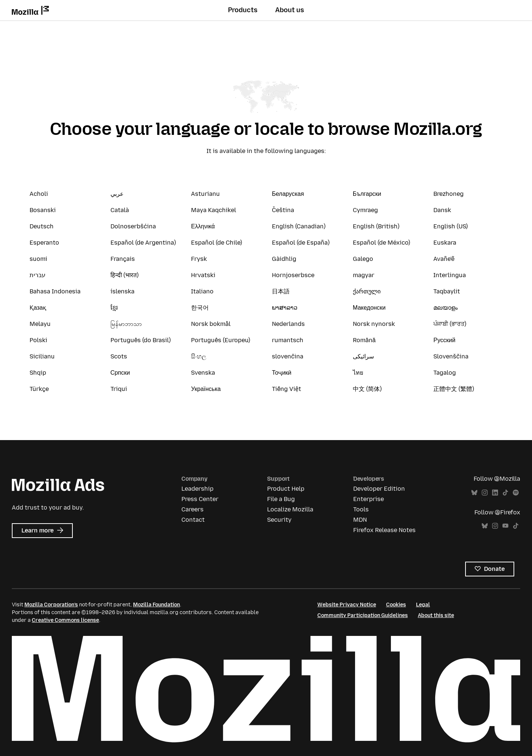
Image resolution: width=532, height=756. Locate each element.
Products (243, 10)
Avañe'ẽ (444, 259)
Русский (444, 340)
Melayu (40, 324)
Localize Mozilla (290, 509)
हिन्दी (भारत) (125, 275)
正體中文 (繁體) (454, 389)
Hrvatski (203, 275)
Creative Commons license (65, 620)
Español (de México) (381, 243)
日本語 (281, 291)
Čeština (283, 210)
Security (279, 520)
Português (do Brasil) (141, 340)
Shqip (38, 373)
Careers (192, 509)
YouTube (505, 526)
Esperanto (44, 243)
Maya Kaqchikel (214, 210)
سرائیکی (363, 356)
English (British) (376, 226)
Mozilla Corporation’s (51, 605)
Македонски (369, 308)
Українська (206, 389)
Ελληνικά (203, 226)
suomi (38, 259)
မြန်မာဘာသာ (126, 324)
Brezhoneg (449, 194)
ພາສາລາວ (285, 308)
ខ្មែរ (114, 308)
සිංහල (199, 356)
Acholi (39, 194)
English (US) (451, 226)
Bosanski (43, 210)
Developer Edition (379, 489)
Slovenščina (451, 356)
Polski (38, 340)
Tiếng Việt (287, 389)
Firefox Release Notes (384, 530)
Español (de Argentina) (143, 243)
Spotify (516, 493)
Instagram (485, 493)
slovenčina (288, 356)
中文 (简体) (367, 389)
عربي (117, 194)
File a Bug (281, 499)
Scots (119, 356)
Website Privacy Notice (347, 605)
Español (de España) (301, 243)
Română (364, 340)
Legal (423, 605)
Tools (361, 509)
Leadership (197, 489)
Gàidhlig (284, 259)
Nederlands (288, 324)
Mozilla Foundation (156, 605)
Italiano (202, 291)
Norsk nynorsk (374, 324)
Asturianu (205, 194)
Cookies (396, 605)
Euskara (445, 243)
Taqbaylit (447, 291)
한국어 (200, 308)
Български (367, 194)
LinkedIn (495, 493)
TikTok (505, 493)
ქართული (367, 291)
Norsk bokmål (211, 324)
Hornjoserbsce (293, 275)
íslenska (122, 291)
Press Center (200, 499)
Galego (363, 259)
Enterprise (369, 499)
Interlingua (450, 275)
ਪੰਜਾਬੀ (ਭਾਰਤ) (450, 324)
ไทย (358, 373)
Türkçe (39, 389)
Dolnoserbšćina (133, 226)
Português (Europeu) (221, 340)
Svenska (203, 373)
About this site (436, 615)
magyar (364, 275)
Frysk (199, 259)
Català (120, 210)
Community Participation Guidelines (363, 615)
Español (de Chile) (216, 243)
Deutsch (42, 226)
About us (290, 10)
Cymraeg (365, 210)
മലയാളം (446, 308)
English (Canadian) (299, 226)
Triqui (119, 389)
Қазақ (38, 308)
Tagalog (445, 373)
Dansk (442, 210)
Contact (193, 520)
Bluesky (474, 493)
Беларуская (288, 194)
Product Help (286, 489)
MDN (360, 520)
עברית (37, 275)
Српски (120, 373)
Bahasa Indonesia (55, 291)
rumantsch (288, 340)
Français (123, 259)
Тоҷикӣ (282, 373)
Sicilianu (42, 356)
